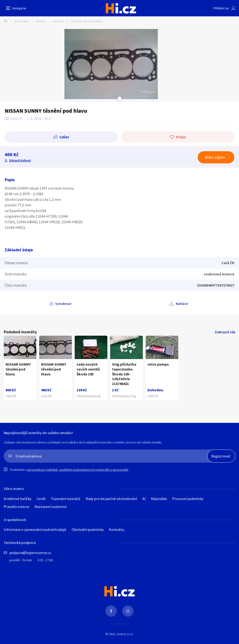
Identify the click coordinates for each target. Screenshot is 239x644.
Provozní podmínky (188, 499)
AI (144, 499)
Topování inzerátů (66, 499)
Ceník (41, 499)
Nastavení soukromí (51, 507)
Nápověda (159, 499)
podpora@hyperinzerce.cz (30, 553)
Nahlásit (182, 304)
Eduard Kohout (20, 160)
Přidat (181, 137)
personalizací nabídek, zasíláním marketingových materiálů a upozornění (78, 470)
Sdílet (64, 137)
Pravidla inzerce (16, 507)
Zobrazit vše (225, 332)
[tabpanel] (111, 64)
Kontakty (117, 529)
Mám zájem (215, 157)
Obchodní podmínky (88, 529)
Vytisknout (63, 304)
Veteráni (41, 21)
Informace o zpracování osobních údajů (35, 529)
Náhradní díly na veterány (87, 21)
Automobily (22, 21)
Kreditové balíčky (18, 499)
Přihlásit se (221, 8)
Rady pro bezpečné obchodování (111, 499)
